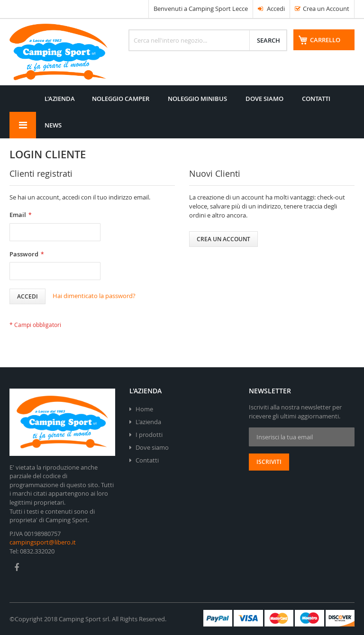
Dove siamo (152, 447)
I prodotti (149, 435)
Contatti (147, 460)
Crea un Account (326, 9)
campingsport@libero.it (43, 542)
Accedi (271, 9)
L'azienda (148, 422)
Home (144, 409)
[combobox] (208, 40)
